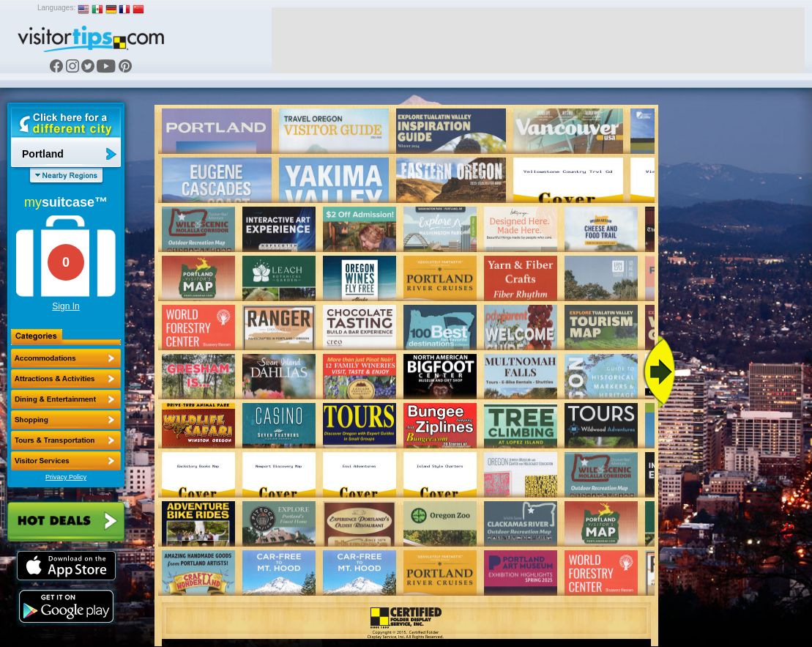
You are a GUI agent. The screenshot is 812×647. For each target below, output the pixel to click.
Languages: (56, 8)
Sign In (66, 306)
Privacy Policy (66, 477)
